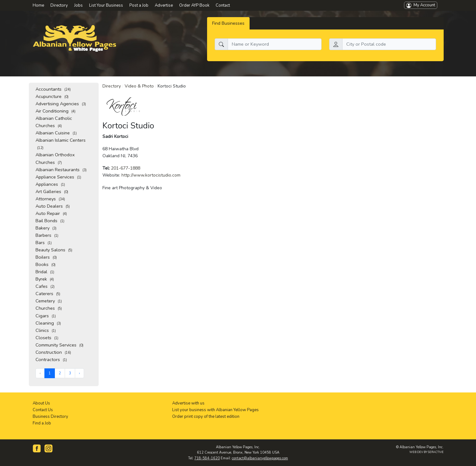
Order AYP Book (194, 5)
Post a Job (139, 5)
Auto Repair (51, 213)
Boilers (46, 257)
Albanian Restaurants (61, 170)
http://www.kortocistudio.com (151, 175)
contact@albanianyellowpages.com (260, 458)
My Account (421, 5)
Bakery (46, 228)
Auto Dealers (53, 206)
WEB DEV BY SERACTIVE (427, 452)
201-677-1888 (126, 168)
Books (46, 264)
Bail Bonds (50, 221)
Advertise (164, 5)
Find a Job (42, 423)
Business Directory (50, 417)
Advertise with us (188, 403)
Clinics (46, 330)
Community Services (59, 345)
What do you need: (235, 35)
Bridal (45, 272)
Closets (47, 338)
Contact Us (43, 410)
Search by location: (349, 35)
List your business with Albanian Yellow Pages (215, 410)
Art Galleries (52, 191)
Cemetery (49, 301)
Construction (53, 352)
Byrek (45, 279)
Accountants (53, 89)
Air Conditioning (55, 111)
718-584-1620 (207, 458)
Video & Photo (139, 86)
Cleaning (48, 323)
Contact (223, 5)
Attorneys (50, 199)
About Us (41, 403)
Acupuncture (52, 96)
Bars (44, 243)
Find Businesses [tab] (228, 23)
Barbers (47, 235)
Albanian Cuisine (56, 133)
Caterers (48, 294)
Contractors (51, 359)
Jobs (78, 5)
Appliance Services (58, 177)
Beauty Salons (54, 250)
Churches (49, 308)
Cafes (45, 286)
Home (38, 5)
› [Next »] (79, 373)
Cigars (46, 316)
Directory (112, 86)
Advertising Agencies (61, 104)
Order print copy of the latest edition (206, 417)
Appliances (50, 184)
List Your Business (106, 5)
